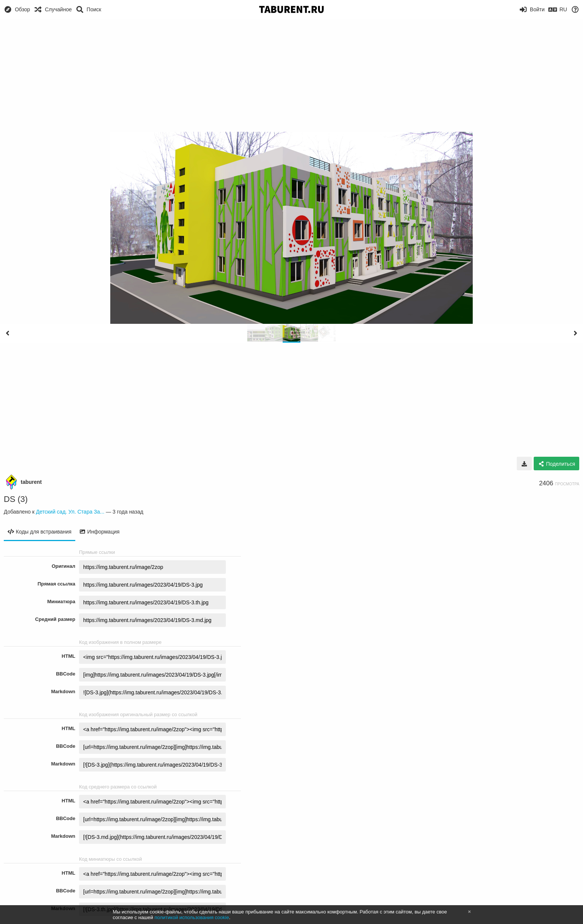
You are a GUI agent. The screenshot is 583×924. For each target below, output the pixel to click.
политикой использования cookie (192, 917)
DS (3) (16, 499)
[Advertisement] (292, 75)
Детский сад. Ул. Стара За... (70, 512)
